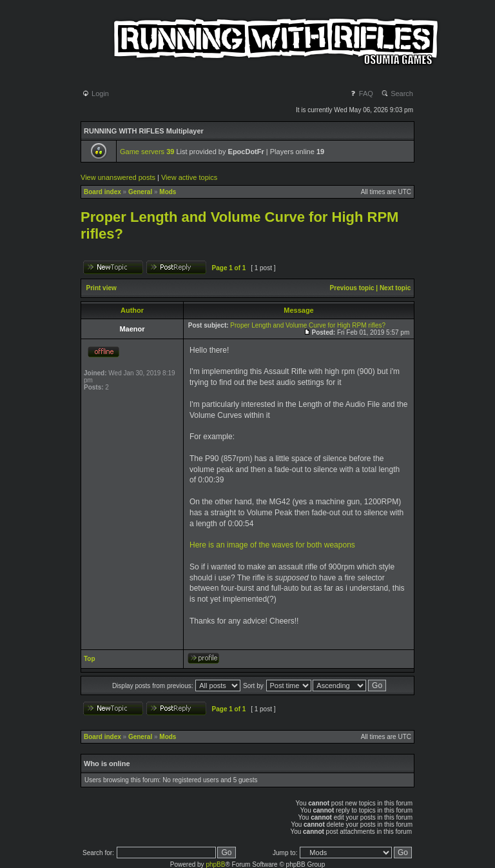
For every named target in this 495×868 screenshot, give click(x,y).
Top (90, 659)
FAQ (361, 94)
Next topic (395, 288)
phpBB (215, 864)
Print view (102, 288)
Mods (168, 192)
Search (397, 94)
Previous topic (352, 288)
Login (95, 94)
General (140, 192)
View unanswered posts (118, 177)
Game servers (147, 152)
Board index (102, 192)
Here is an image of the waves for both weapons (272, 545)
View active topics (189, 177)
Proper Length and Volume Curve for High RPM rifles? (308, 325)
